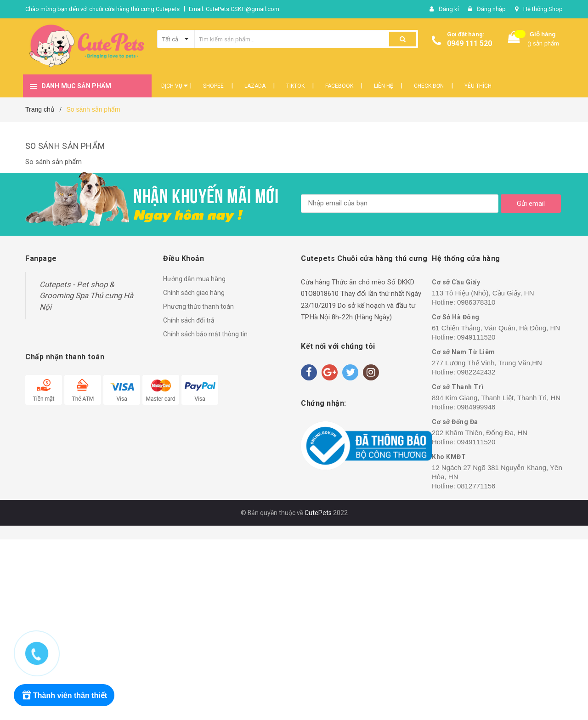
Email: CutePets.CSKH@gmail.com (234, 9)
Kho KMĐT (449, 457)
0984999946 (476, 407)
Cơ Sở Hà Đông (456, 317)
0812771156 (476, 486)
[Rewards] (64, 695)
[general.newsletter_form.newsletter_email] (400, 204)
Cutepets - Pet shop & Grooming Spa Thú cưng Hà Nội (86, 296)
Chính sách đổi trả (189, 320)
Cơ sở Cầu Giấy (456, 282)
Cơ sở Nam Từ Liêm (464, 352)
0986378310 (476, 302)
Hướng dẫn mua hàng (194, 279)
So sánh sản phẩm (65, 146)
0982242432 (476, 372)
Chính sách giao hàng (194, 293)
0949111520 (476, 337)
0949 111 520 (469, 43)
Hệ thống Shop (543, 9)
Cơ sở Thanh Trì (458, 387)
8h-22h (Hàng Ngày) (362, 317)
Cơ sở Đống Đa (455, 422)
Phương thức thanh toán (198, 306)
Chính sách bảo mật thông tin (205, 334)
